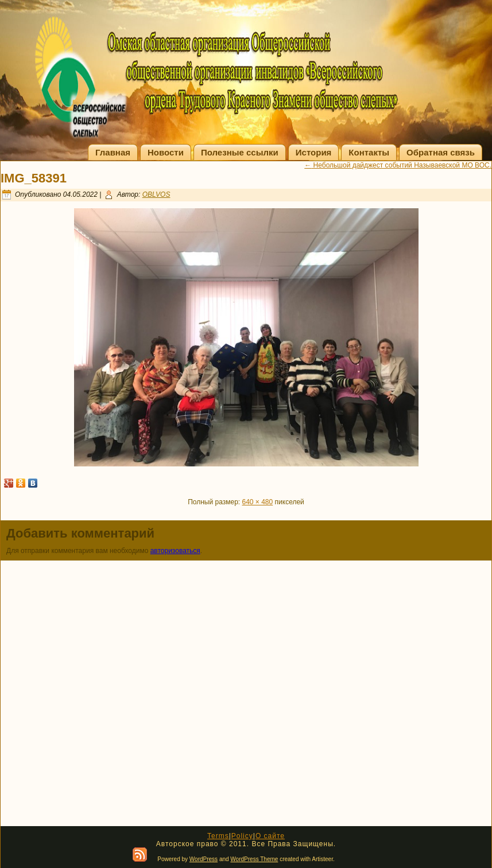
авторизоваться (175, 551)
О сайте (270, 836)
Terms (218, 836)
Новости (166, 152)
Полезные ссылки (240, 152)
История (314, 152)
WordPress (204, 859)
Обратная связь (441, 152)
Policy (242, 836)
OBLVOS (156, 194)
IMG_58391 (34, 178)
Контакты (369, 152)
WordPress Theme (254, 859)
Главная (113, 152)
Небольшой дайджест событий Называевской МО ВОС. (398, 165)
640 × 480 (258, 502)
